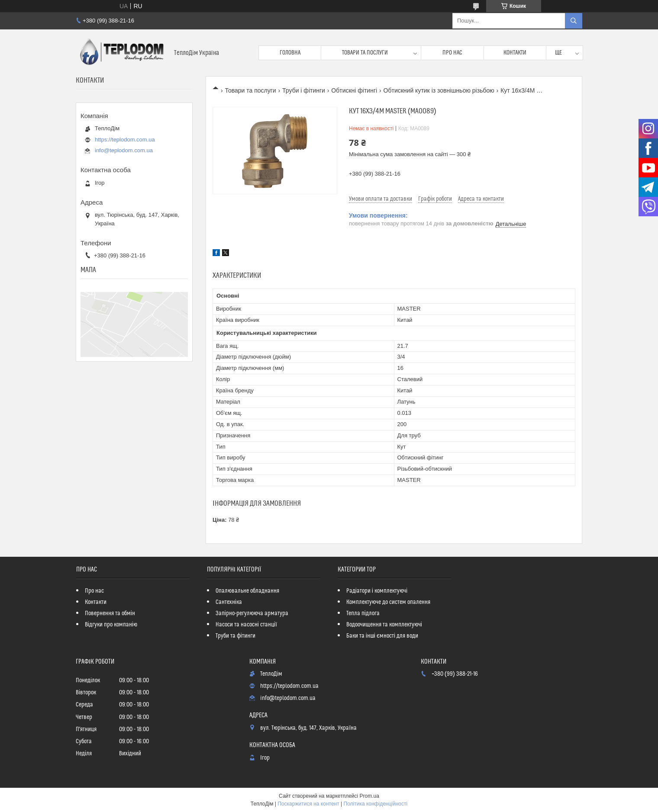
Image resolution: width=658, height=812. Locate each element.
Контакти (515, 53)
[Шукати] (574, 21)
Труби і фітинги (304, 90)
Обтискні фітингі (354, 90)
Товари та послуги (365, 53)
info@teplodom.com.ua (124, 150)
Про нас (452, 53)
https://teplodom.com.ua (125, 140)
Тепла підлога (363, 613)
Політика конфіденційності (376, 804)
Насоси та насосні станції (246, 625)
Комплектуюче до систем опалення (388, 602)
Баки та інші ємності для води (382, 636)
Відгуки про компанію (111, 625)
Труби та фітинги (235, 636)
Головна (290, 53)
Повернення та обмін (110, 613)
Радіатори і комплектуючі (377, 591)
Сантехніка (229, 602)
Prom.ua (369, 796)
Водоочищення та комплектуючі (384, 625)
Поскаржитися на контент (308, 804)
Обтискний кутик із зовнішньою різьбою (439, 90)
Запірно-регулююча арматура (252, 613)
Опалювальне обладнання (247, 591)
